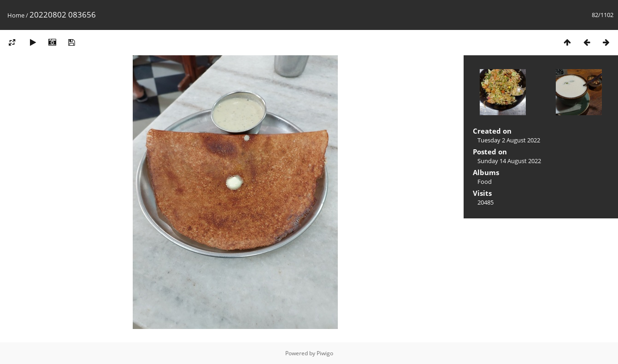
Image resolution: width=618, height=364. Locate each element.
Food (485, 182)
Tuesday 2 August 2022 (509, 140)
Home (16, 15)
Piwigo (325, 353)
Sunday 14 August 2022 (509, 161)
